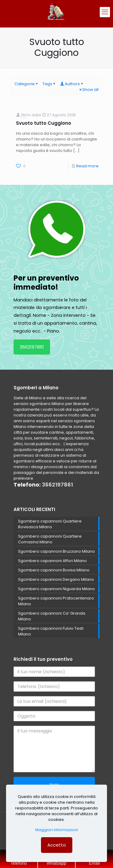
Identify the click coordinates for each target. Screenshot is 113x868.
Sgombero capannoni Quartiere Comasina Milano (50, 539)
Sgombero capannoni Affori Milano (52, 561)
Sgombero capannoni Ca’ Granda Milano (52, 616)
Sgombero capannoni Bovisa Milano (54, 570)
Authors (72, 84)
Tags (49, 84)
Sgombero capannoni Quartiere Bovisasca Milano (50, 524)
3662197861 (32, 347)
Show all (88, 90)
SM (24, 115)
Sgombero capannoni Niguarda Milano (56, 589)
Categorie (27, 84)
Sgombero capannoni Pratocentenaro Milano (56, 601)
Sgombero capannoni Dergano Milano (56, 579)
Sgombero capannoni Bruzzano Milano (56, 551)
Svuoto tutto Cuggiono (44, 123)
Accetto (57, 845)
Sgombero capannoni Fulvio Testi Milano (51, 631)
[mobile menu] (105, 12)
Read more (87, 166)
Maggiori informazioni (57, 830)
